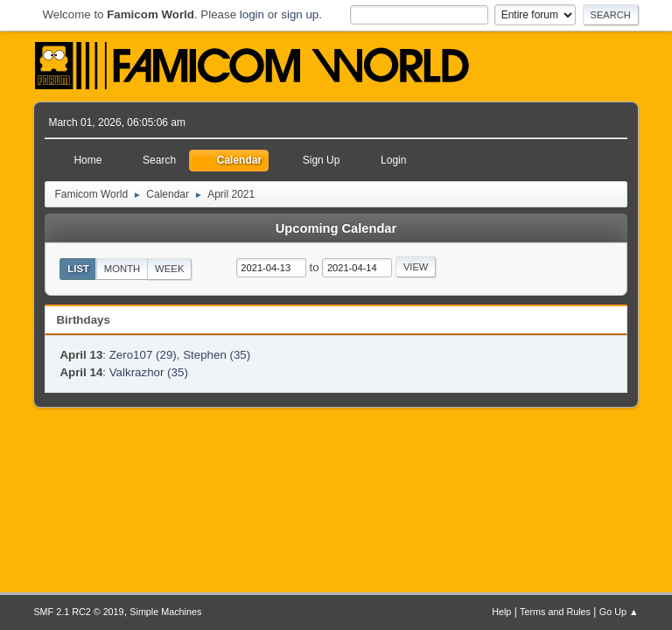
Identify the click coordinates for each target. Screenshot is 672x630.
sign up (300, 14)
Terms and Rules (555, 612)
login (252, 14)
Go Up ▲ (619, 612)
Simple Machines (165, 612)
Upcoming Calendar (336, 228)
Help (501, 612)
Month (122, 269)
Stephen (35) (217, 355)
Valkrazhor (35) (149, 372)
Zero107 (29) (143, 355)
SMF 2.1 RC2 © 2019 (78, 612)
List (78, 269)
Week (169, 269)
